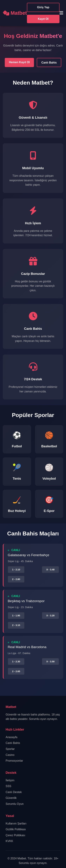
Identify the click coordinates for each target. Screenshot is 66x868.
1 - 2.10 (16, 570)
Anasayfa (12, 737)
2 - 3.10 (16, 625)
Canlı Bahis (49, 63)
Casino (10, 755)
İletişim (10, 780)
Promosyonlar (14, 761)
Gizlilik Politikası (16, 829)
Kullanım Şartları (16, 824)
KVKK (9, 841)
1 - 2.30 (16, 662)
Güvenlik (11, 798)
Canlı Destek (14, 792)
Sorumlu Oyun (15, 804)
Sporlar (10, 749)
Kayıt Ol (43, 19)
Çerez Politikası (15, 835)
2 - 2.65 (16, 671)
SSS (8, 786)
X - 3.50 (50, 662)
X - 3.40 (50, 570)
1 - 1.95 (16, 616)
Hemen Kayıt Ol (19, 62)
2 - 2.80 (16, 579)
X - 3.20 (50, 616)
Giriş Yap (43, 7)
